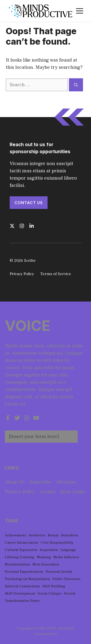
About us (15, 482)
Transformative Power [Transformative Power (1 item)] (22, 601)
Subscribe (40, 482)
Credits (48, 492)
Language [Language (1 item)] (68, 550)
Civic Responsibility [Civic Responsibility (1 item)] (57, 543)
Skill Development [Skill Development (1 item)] (20, 593)
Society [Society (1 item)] (70, 593)
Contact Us (29, 203)
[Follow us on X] (12, 226)
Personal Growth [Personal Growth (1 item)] (59, 572)
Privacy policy (20, 492)
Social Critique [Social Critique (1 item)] (50, 593)
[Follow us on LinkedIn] (32, 226)
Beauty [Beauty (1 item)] (53, 535)
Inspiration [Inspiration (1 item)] (49, 550)
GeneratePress (46, 634)
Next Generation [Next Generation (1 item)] (46, 564)
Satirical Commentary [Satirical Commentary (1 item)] (22, 586)
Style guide (73, 492)
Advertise (66, 482)
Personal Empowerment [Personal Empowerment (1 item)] (24, 572)
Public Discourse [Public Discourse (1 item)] (66, 579)
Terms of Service (56, 274)
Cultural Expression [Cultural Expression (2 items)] (21, 550)
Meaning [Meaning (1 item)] (44, 557)
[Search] (76, 85)
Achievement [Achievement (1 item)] (15, 535)
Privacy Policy (22, 274)
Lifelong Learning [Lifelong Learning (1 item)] (20, 557)
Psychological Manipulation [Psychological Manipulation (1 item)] (27, 579)
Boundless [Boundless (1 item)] (70, 535)
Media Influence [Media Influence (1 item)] (66, 557)
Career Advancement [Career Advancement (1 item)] (22, 543)
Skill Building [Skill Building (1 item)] (54, 586)
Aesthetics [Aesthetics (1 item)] (37, 535)
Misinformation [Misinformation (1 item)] (17, 564)
